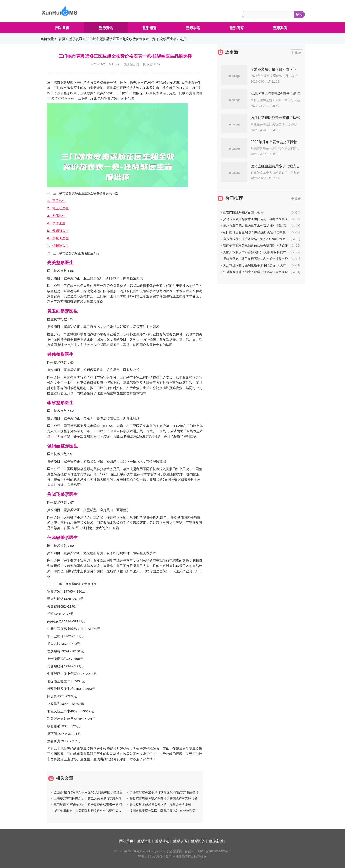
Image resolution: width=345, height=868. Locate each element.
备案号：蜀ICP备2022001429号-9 (208, 851)
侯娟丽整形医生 (62, 446)
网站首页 (62, 28)
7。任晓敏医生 (58, 246)
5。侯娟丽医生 (58, 231)
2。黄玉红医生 (58, 208)
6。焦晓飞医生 (58, 238)
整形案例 (280, 28)
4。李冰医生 (56, 223)
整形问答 (237, 28)
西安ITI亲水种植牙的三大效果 (243, 212)
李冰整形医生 (60, 403)
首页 (62, 39)
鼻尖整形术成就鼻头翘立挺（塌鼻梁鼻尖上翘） (162, 805)
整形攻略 (193, 28)
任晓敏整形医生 (62, 537)
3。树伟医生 (56, 216)
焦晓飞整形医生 (62, 494)
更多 (298, 52)
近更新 (232, 52)
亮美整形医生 (60, 263)
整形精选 (149, 28)
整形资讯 (106, 28)
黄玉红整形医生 (62, 311)
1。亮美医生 (56, 201)
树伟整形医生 (60, 354)
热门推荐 (234, 198)
